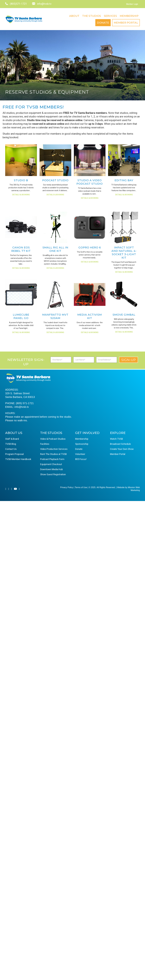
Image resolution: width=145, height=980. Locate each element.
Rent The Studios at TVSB (53, 454)
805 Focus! (81, 459)
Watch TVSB (116, 439)
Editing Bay (124, 180)
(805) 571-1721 (25, 403)
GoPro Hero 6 (90, 248)
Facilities (45, 444)
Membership (129, 16)
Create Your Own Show (122, 449)
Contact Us (11, 449)
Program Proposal (14, 454)
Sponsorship (82, 444)
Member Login (132, 4)
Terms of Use (81, 487)
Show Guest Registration (53, 474)
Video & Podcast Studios (53, 439)
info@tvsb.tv (22, 407)
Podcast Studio (55, 180)
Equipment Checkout (51, 464)
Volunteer (80, 454)
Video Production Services (54, 449)
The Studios (92, 16)
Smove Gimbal (124, 315)
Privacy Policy (67, 487)
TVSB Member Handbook (18, 459)
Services (110, 16)
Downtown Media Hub (51, 469)
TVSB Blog (11, 444)
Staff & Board (12, 439)
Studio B (21, 180)
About (74, 16)
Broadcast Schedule (120, 444)
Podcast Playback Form (52, 459)
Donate (103, 23)
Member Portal (126, 23)
